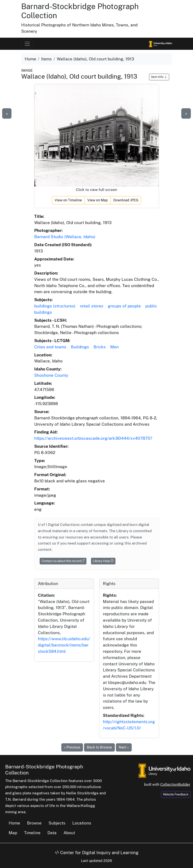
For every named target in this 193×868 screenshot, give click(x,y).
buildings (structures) (55, 306)
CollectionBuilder (175, 784)
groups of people (124, 306)
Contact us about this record (63, 561)
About (69, 833)
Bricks (100, 347)
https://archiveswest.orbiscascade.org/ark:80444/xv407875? (93, 438)
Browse (34, 823)
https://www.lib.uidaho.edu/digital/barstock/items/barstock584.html (64, 645)
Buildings (80, 347)
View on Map (98, 200)
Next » (124, 747)
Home (30, 59)
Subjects (57, 823)
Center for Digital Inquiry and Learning (97, 853)
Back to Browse (99, 747)
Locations (82, 823)
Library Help (103, 561)
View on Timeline (68, 200)
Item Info (159, 77)
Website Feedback (176, 794)
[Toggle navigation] (27, 44)
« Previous (72, 747)
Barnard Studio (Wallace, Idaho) (65, 237)
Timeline (32, 833)
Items (46, 59)
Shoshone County (51, 375)
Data (52, 833)
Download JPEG (126, 200)
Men (114, 347)
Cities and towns (50, 347)
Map (13, 833)
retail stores (92, 306)
